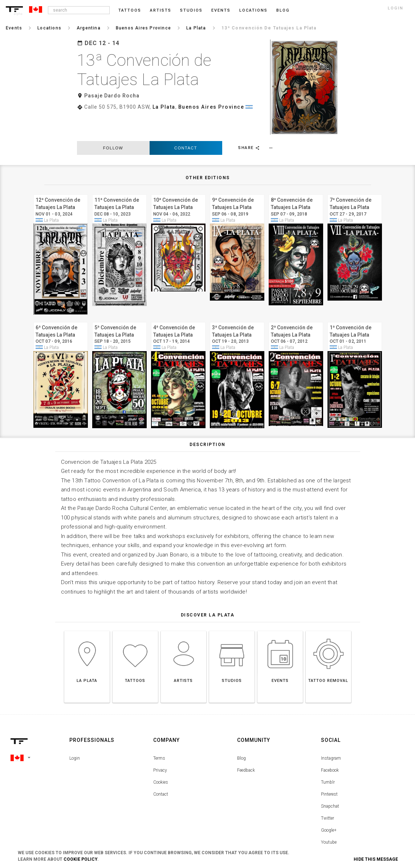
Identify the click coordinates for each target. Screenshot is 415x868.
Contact (186, 121)
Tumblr (328, 756)
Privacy (160, 744)
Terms (159, 732)
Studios (191, 10)
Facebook (330, 744)
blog (283, 10)
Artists (161, 10)
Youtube (329, 816)
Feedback (246, 744)
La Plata (164, 107)
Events (221, 10)
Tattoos (130, 10)
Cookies (161, 756)
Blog (241, 732)
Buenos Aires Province (211, 107)
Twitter (327, 792)
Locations (253, 10)
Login (75, 732)
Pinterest (329, 768)
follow (113, 121)
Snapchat (330, 780)
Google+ (329, 804)
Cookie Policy (80, 859)
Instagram (331, 732)
